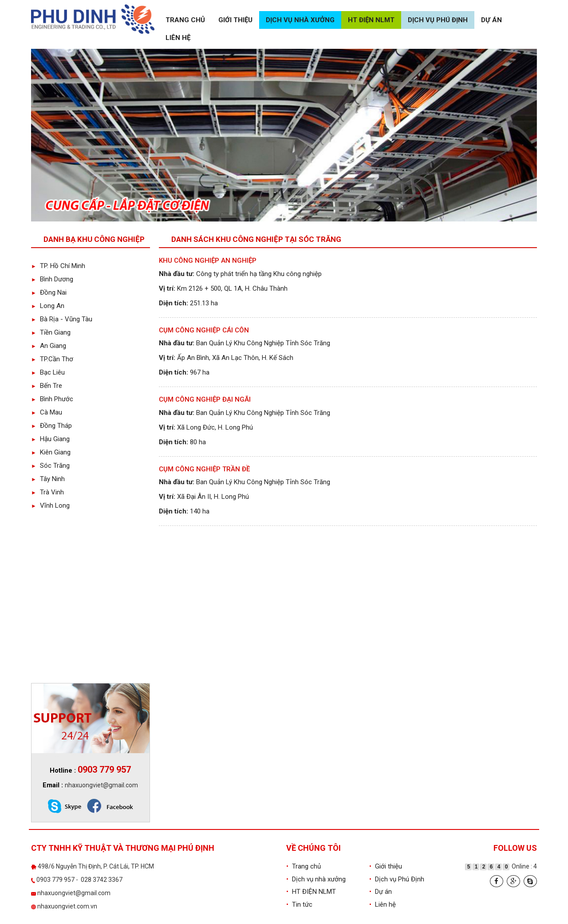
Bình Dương (52, 279)
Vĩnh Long (50, 505)
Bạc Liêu (48, 372)
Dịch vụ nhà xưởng (300, 20)
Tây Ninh (48, 479)
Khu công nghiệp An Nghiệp (208, 261)
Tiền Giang (51, 332)
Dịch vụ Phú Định (438, 20)
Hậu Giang (50, 439)
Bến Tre (47, 386)
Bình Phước (52, 399)
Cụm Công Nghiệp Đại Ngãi (205, 399)
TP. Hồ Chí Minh (58, 266)
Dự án (491, 20)
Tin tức (299, 904)
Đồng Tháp (51, 426)
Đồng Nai (49, 292)
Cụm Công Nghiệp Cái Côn (204, 330)
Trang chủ (185, 20)
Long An (48, 306)
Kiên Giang (51, 452)
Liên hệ (178, 38)
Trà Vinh (47, 492)
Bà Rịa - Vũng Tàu (62, 319)
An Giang (49, 346)
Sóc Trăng (50, 466)
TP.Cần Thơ (52, 359)
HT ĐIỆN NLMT (371, 20)
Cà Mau (47, 412)
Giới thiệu (235, 20)
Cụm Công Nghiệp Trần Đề (204, 469)
